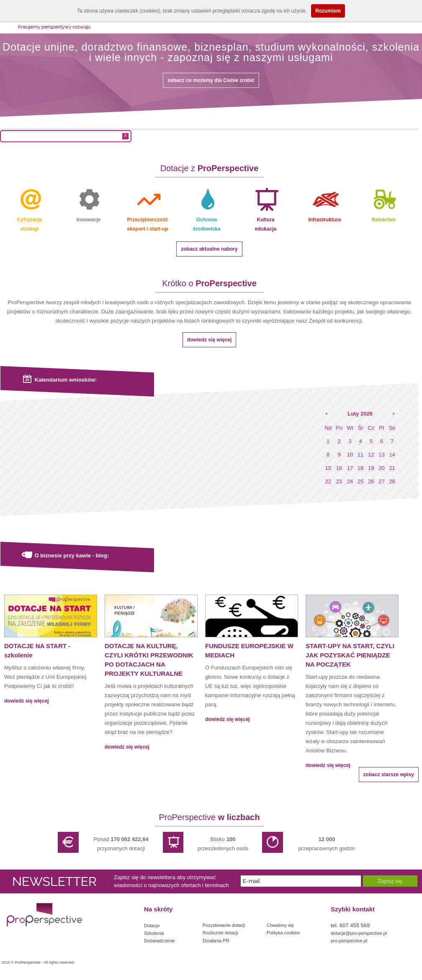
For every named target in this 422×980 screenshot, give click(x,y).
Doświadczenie (160, 941)
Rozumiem (328, 11)
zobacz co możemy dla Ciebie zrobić (211, 80)
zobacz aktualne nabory (209, 249)
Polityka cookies (283, 933)
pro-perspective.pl (349, 941)
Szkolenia (154, 933)
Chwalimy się (280, 925)
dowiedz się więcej (210, 340)
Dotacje (152, 926)
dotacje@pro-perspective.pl (359, 933)
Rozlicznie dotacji (220, 933)
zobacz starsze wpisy (389, 775)
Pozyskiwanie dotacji (224, 925)
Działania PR (216, 941)
